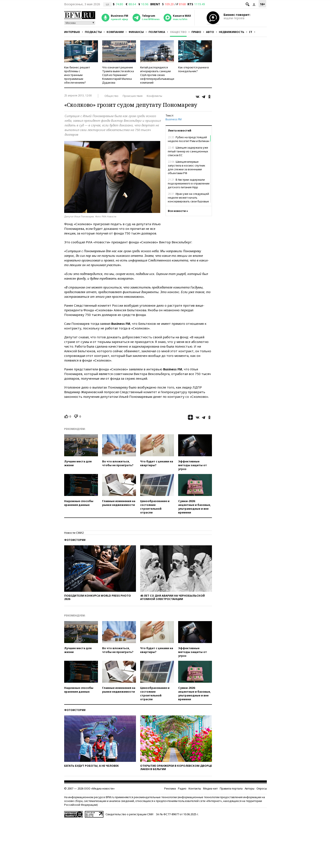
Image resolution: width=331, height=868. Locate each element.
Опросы (262, 788)
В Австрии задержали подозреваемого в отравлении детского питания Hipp (189, 183)
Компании (115, 32)
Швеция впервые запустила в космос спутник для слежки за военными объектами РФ (187, 167)
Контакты (195, 788)
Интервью (72, 32)
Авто (210, 32)
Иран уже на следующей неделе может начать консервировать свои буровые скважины (188, 199)
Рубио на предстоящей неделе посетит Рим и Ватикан (189, 139)
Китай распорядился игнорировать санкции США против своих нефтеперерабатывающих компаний (158, 75)
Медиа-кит (210, 788)
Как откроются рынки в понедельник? (193, 69)
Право (196, 32)
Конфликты (154, 96)
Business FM (174, 119)
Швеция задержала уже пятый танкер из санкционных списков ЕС (188, 151)
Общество (178, 32)
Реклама (170, 788)
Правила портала (231, 788)
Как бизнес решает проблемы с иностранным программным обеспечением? (77, 75)
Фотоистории (75, 540)
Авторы (250, 788)
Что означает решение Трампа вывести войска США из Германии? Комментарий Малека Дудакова (118, 75)
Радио (182, 788)
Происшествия (133, 96)
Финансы (136, 32)
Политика (157, 32)
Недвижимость (232, 32)
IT (251, 32)
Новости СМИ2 (74, 533)
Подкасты (93, 32)
